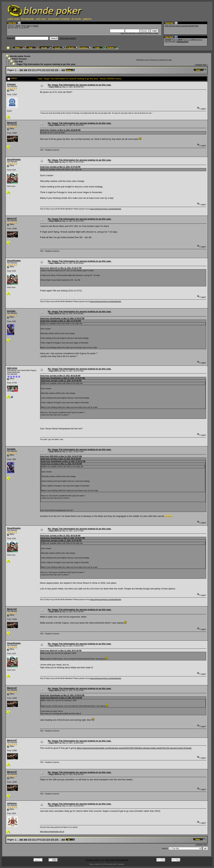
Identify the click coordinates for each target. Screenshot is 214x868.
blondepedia (28, 19)
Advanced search (68, 38)
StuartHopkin (14, 159)
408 (63, 70)
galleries (87, 19)
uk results (76, 19)
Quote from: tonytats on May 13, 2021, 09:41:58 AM (60, 376)
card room (41, 19)
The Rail (18, 62)
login (29, 26)
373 (44, 70)
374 (48, 70)
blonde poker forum (20, 56)
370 (30, 70)
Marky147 (12, 123)
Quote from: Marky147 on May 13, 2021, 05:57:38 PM (61, 651)
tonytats (11, 311)
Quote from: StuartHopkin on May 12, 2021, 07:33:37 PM (62, 318)
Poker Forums (19, 59)
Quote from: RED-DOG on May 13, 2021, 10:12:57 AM (61, 456)
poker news (14, 19)
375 (52, 70)
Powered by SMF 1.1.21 (95, 860)
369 (25, 70)
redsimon (12, 803)
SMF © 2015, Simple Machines (117, 860)
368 (21, 70)
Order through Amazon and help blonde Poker (182, 26)
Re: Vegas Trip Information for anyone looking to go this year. (80, 85)
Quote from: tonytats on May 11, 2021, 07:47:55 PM (60, 167)
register (36, 26)
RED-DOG (12, 368)
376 (57, 70)
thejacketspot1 (182, 42)
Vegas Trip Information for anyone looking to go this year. (46, 64)
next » (205, 65)
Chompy (11, 84)
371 (34, 70)
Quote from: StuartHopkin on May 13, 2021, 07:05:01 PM (62, 695)
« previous (198, 65)
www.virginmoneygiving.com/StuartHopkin (106, 209)
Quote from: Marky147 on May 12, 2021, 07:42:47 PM (61, 268)
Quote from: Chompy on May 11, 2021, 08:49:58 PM (60, 130)
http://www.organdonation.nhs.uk (52, 832)
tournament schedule (59, 19)
